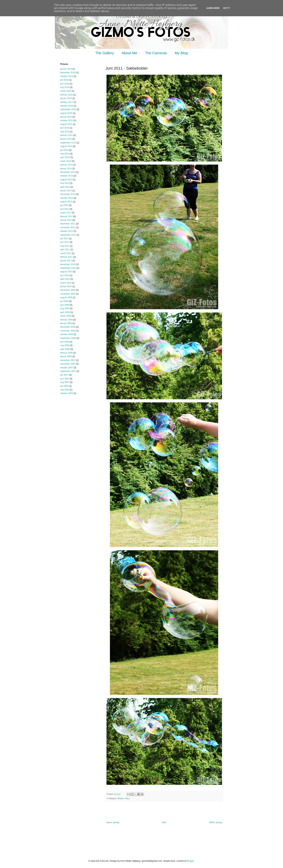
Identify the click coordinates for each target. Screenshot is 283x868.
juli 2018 (64, 80)
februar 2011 (66, 257)
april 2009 (65, 312)
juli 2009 (64, 301)
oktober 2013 (67, 176)
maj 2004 (65, 390)
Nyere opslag (113, 822)
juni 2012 (65, 209)
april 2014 (65, 157)
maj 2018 (65, 87)
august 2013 (66, 180)
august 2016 (66, 113)
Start (164, 822)
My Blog (181, 53)
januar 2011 (66, 261)
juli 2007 (64, 375)
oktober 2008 (67, 334)
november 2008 (68, 331)
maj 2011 (65, 246)
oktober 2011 (67, 231)
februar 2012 (66, 216)
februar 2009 (66, 320)
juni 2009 (65, 305)
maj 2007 (65, 382)
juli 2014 (64, 150)
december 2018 (68, 73)
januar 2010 (66, 286)
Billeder (121, 798)
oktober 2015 (67, 120)
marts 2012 (66, 213)
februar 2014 (66, 165)
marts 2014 (66, 161)
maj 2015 (65, 132)
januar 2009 (66, 323)
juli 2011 (64, 239)
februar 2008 (66, 353)
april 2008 (65, 349)
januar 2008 (66, 356)
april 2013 (65, 187)
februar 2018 (66, 95)
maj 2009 (65, 309)
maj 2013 (65, 183)
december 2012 (68, 194)
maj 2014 (65, 154)
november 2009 (68, 294)
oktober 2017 (67, 102)
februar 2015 (66, 135)
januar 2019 (66, 69)
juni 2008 (65, 342)
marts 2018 (66, 91)
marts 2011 (66, 253)
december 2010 (68, 264)
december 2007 (68, 360)
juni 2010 (65, 275)
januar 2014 (66, 169)
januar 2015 (66, 139)
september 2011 (68, 235)
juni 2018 (65, 84)
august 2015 (66, 124)
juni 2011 (65, 242)
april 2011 (65, 250)
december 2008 (68, 327)
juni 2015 (65, 128)
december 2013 (68, 172)
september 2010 (68, 268)
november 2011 (68, 227)
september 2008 (68, 338)
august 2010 (66, 272)
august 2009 (66, 297)
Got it (226, 8)
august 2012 (66, 202)
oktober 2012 (67, 198)
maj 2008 (65, 345)
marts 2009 (66, 316)
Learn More (213, 8)
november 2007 (68, 364)
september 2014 (68, 143)
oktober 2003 (67, 393)
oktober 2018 (67, 76)
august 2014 (66, 146)
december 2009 (68, 290)
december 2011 (68, 224)
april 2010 (65, 279)
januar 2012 (66, 220)
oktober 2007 (67, 368)
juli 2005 (64, 386)
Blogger (190, 861)
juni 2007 (65, 379)
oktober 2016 (67, 106)
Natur (127, 798)
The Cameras (156, 53)
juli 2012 (64, 205)
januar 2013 (66, 191)
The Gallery (105, 53)
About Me (130, 53)
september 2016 (68, 109)
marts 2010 (66, 283)
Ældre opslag (215, 822)
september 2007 (68, 371)
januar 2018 (66, 98)
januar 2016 (66, 117)
